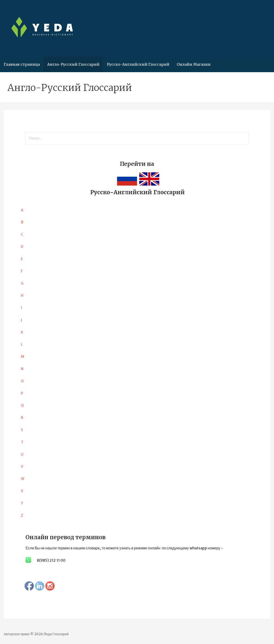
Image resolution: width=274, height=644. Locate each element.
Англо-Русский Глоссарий (73, 64)
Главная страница (22, 64)
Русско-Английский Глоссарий (138, 64)
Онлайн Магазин (194, 64)
